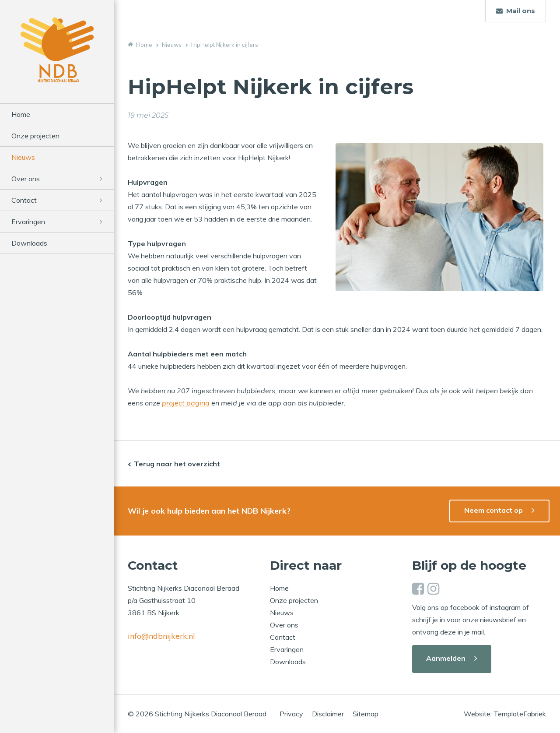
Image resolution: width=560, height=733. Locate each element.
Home (21, 114)
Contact (24, 200)
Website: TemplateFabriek (505, 714)
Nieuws (23, 157)
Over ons (26, 179)
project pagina (186, 403)
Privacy (291, 714)
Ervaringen (28, 222)
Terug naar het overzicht (177, 464)
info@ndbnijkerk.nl (161, 636)
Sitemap (366, 714)
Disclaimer (328, 714)
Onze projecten (35, 136)
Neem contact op (493, 510)
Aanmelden (446, 658)
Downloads (29, 243)
